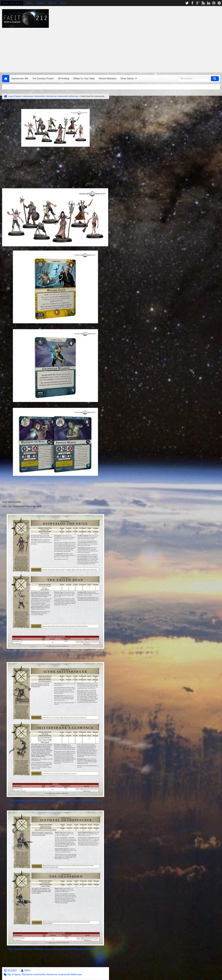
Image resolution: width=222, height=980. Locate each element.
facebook (192, 3)
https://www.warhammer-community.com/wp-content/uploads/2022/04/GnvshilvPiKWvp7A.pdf (55, 800)
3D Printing (64, 78)
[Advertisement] (145, 38)
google (198, 3)
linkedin (209, 3)
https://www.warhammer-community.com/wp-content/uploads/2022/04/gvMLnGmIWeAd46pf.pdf (55, 949)
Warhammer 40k (20, 78)
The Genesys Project (43, 78)
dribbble (214, 3)
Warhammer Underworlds (33, 975)
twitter (187, 3)
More (51, 3)
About (29, 3)
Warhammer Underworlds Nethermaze (64, 975)
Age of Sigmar (14, 975)
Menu (63, 3)
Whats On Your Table (84, 78)
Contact (40, 3)
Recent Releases (108, 78)
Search (215, 79)
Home (6, 79)
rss (203, 3)
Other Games (127, 78)
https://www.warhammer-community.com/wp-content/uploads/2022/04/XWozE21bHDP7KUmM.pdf (56, 652)
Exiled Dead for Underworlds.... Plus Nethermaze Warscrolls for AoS (54, 104)
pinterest (219, 3)
